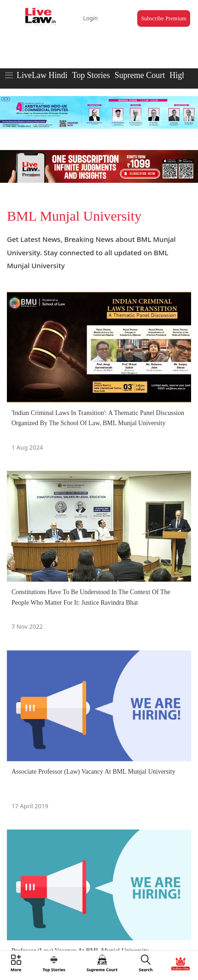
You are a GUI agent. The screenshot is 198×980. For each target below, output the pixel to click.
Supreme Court (140, 75)
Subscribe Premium (163, 18)
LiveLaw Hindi (42, 75)
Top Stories (91, 75)
